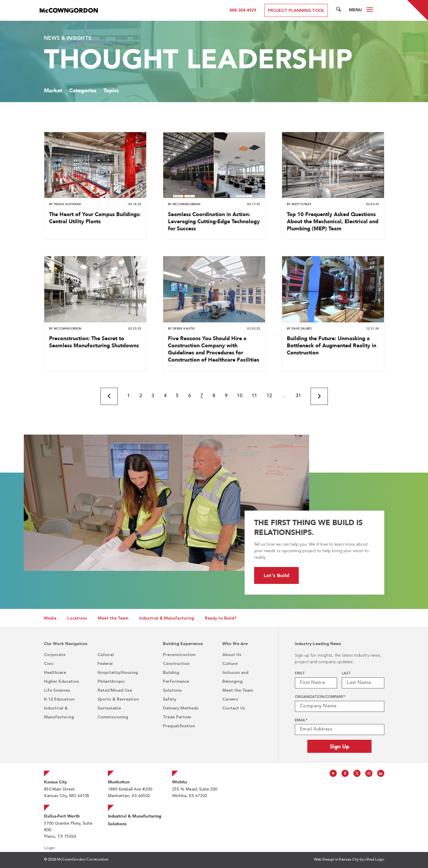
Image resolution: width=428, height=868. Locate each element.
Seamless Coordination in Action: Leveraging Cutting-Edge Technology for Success (214, 221)
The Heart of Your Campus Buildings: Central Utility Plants (95, 218)
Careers (230, 699)
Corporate (55, 655)
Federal (105, 664)
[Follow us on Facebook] (345, 773)
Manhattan (119, 782)
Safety (170, 699)
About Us (232, 655)
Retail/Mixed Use (115, 690)
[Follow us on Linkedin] (381, 773)
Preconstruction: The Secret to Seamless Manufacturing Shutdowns (94, 342)
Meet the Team (113, 618)
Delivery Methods (181, 708)
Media (50, 618)
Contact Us (234, 708)
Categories (83, 90)
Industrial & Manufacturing (167, 618)
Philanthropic (111, 682)
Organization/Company (320, 697)
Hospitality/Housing (118, 673)
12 (269, 396)
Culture (230, 664)
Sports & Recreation (118, 699)
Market (53, 90)
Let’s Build (271, 575)
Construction (176, 664)
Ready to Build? (221, 618)
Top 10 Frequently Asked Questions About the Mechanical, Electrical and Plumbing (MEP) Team (333, 221)
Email (301, 720)
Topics (111, 90)
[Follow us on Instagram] (369, 773)
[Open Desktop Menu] (370, 10)
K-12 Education (59, 699)
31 (298, 396)
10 (240, 396)
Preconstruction (179, 655)
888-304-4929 (243, 10)
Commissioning (113, 717)
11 (254, 396)
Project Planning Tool (296, 11)
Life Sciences (57, 690)
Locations (77, 618)
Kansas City (56, 782)
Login (49, 848)
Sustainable (109, 708)
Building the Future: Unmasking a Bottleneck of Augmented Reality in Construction (332, 345)
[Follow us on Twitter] (357, 773)
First (300, 674)
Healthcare (55, 673)
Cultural (106, 655)
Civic (49, 664)
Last (346, 674)
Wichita (180, 782)
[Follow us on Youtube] (333, 773)
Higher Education (62, 682)
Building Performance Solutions (176, 682)
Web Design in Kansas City (336, 860)
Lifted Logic (374, 860)
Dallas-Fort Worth (62, 816)
